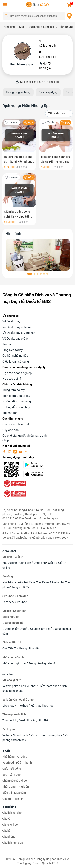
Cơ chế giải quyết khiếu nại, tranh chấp (24, 438)
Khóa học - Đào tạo (14, 657)
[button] (30, 274)
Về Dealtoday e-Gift (15, 339)
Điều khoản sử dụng (16, 361)
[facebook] (5, 452)
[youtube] (21, 452)
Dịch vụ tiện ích (12, 642)
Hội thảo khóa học (42, 706)
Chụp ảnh (40, 563)
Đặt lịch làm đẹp (13, 843)
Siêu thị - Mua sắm (14, 793)
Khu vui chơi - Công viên (17, 563)
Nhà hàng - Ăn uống (15, 757)
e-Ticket (8, 674)
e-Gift (6, 751)
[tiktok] (26, 452)
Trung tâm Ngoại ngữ (42, 663)
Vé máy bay (55, 735)
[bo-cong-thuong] (14, 483)
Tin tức (7, 344)
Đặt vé (6, 819)
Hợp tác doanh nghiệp (17, 373)
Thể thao (23, 706)
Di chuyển (9, 729)
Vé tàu (7, 735)
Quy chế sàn (10, 430)
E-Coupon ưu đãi (13, 623)
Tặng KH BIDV (20, 587)
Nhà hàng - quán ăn (15, 582)
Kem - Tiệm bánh (52, 582)
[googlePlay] (35, 465)
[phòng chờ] (38, 255)
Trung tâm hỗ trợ (13, 390)
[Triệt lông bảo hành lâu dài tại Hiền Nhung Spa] (56, 144)
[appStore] (35, 474)
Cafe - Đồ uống (12, 769)
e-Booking (9, 807)
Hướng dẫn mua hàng (17, 401)
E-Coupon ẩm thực (14, 629)
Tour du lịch (10, 720)
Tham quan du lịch (14, 714)
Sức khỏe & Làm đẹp (15, 596)
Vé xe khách (21, 735)
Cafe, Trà (34, 582)
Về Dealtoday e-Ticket (17, 327)
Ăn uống (8, 576)
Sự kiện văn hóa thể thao (18, 700)
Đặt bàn (7, 831)
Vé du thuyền (28, 720)
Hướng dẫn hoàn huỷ (16, 407)
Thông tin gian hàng (18, 92)
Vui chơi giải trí (12, 680)
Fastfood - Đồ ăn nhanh (17, 763)
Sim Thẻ (43, 720)
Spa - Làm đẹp (11, 775)
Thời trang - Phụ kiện (27, 648)
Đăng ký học (10, 825)
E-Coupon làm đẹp (39, 629)
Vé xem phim (11, 686)
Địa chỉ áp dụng (48, 92)
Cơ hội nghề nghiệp (15, 356)
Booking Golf (11, 617)
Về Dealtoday (11, 321)
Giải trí (52, 563)
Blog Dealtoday (12, 350)
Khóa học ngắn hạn (14, 663)
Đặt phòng (9, 837)
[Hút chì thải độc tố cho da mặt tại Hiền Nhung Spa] (19, 144)
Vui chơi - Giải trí (13, 557)
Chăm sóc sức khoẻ (15, 781)
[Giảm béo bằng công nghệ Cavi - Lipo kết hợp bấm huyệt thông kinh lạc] (19, 199)
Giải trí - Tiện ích (13, 799)
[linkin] (15, 452)
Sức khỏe (21, 602)
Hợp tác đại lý (12, 379)
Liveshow (9, 706)
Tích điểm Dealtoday (16, 396)
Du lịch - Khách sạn (14, 611)
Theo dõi (54, 82)
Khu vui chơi (29, 686)
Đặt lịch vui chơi (12, 813)
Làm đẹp (8, 602)
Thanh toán (10, 413)
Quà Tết (7, 648)
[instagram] (10, 452)
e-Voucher (9, 551)
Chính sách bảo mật (16, 424)
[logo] (38, 4)
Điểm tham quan (49, 686)
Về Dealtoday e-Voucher (18, 333)
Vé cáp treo (38, 735)
